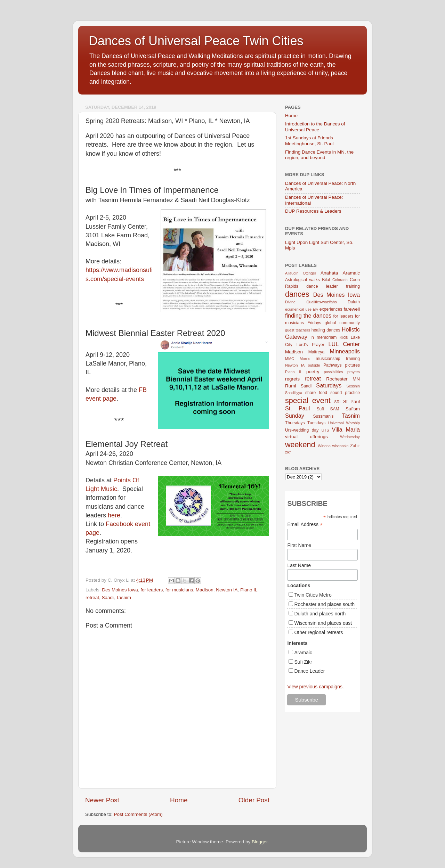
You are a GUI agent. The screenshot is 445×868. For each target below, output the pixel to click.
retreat (92, 597)
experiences (331, 309)
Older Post (254, 800)
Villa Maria (346, 429)
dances (297, 294)
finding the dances (308, 316)
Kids (344, 337)
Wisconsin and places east (323, 623)
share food (316, 393)
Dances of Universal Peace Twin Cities (196, 41)
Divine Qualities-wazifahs (311, 302)
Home (179, 800)
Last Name (299, 565)
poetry (313, 372)
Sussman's (323, 416)
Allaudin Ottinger (301, 273)
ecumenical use (298, 309)
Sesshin (353, 386)
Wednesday (350, 437)
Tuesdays (316, 423)
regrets (292, 379)
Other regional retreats (318, 632)
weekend (300, 445)
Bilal (326, 280)
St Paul (351, 402)
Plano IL (249, 590)
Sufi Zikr (303, 662)
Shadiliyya (294, 393)
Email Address (305, 525)
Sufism (353, 409)
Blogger (260, 842)
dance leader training (333, 286)
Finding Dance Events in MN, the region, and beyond (319, 155)
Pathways (333, 365)
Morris (305, 359)
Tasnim (124, 597)
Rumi (291, 386)
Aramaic (351, 273)
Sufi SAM (328, 409)
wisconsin (341, 446)
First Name (299, 545)
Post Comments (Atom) (138, 814)
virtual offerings (306, 437)
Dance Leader (309, 671)
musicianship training (338, 359)
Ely (315, 309)
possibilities (334, 372)
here (114, 515)
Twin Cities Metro (313, 595)
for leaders (152, 590)
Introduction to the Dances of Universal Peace (315, 127)
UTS (325, 430)
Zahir (355, 446)
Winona (324, 446)
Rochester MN (343, 379)
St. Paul (297, 408)
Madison (205, 590)
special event (308, 400)
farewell (352, 309)
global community (342, 323)
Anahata (329, 273)
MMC (290, 359)
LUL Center (344, 344)
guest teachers (298, 330)
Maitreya (317, 352)
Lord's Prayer (310, 345)
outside (314, 365)
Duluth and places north (320, 614)
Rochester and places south (324, 604)
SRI (337, 402)
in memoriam (323, 337)
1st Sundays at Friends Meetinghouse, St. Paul (309, 141)
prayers (354, 372)
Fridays (314, 323)
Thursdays (295, 423)
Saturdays (329, 385)
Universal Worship (344, 423)
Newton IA (227, 590)
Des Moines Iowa (120, 590)
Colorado (340, 280)
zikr (288, 452)
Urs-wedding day (302, 430)
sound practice (345, 393)
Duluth (354, 302)
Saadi (108, 597)
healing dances (326, 330)
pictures (353, 365)
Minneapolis (345, 351)
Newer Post (102, 800)
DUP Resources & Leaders (313, 211)
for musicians (179, 590)
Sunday (295, 416)
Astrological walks (302, 280)
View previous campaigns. (315, 687)
